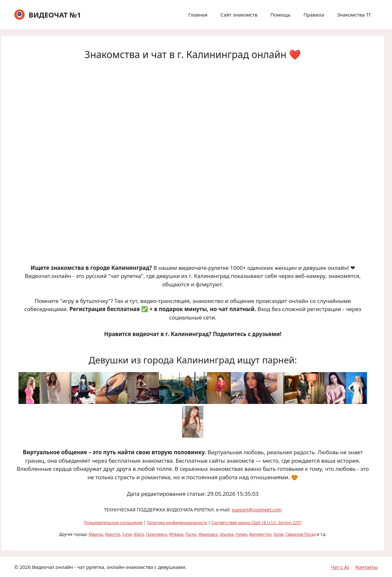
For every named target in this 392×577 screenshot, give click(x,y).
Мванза (96, 534)
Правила (314, 15)
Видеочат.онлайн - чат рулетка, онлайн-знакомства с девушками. (109, 567)
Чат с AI (340, 567)
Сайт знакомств (239, 15)
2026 (25, 567)
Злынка (227, 534)
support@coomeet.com (257, 510)
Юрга (139, 534)
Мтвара (176, 534)
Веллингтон (260, 534)
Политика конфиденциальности (177, 523)
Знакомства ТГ (354, 15)
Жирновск (208, 534)
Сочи (127, 534)
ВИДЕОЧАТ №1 (55, 15)
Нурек (242, 534)
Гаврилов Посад (301, 534)
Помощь (280, 15)
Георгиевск (157, 534)
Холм (278, 534)
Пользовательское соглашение (113, 523)
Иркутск (113, 534)
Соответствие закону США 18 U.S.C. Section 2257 (256, 523)
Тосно (191, 534)
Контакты (367, 567)
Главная (198, 15)
